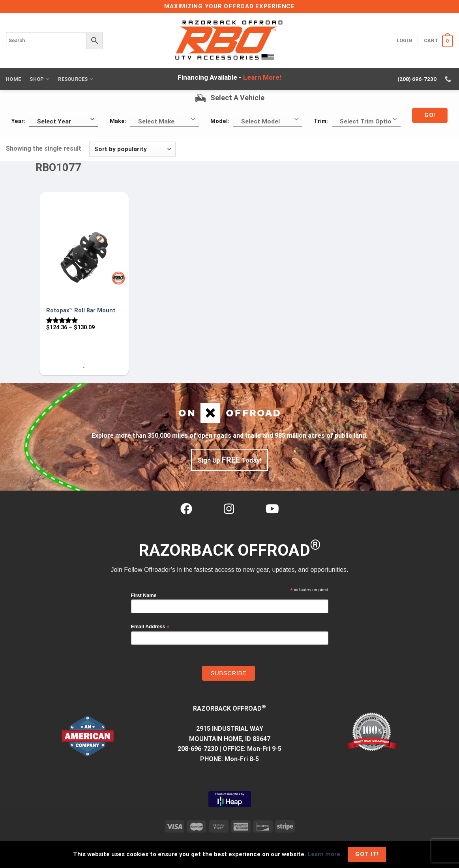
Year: (18, 121)
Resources (76, 79)
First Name (144, 595)
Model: (220, 121)
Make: (118, 121)
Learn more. (325, 854)
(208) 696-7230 (417, 79)
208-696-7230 (198, 749)
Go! (430, 115)
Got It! (367, 854)
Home (13, 79)
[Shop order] (132, 149)
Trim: (321, 121)
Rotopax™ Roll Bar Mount (81, 311)
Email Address (150, 627)
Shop (39, 79)
